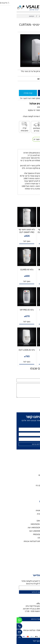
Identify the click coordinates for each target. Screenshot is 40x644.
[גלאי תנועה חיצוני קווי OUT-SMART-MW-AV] (30, 226)
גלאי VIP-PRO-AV (10, 310)
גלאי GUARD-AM (30, 310)
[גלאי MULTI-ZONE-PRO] (30, 265)
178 (25, 79)
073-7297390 (29, 606)
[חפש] (35, 7)
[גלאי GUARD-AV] (10, 265)
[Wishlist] (5, 7)
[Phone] (3, 627)
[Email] (3, 633)
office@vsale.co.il (27, 603)
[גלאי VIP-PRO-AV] (10, 305)
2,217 (31, 276)
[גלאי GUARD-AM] (30, 305)
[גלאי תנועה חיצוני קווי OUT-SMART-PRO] (10, 226)
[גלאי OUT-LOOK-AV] (10, 346)
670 (11, 316)
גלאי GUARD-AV (10, 270)
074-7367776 (14, 606)
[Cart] (2, 7)
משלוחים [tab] (34, 147)
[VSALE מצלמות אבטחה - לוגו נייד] (20, 8)
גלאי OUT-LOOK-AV (10, 350)
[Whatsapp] (3, 621)
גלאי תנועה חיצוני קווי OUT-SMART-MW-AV (30, 231)
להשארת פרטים (20, 619)
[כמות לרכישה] (37, 85)
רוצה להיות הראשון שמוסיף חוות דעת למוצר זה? (21, 98)
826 (11, 236)
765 (11, 356)
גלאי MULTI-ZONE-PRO (30, 271)
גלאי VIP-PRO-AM (30, 350)
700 (31, 316)
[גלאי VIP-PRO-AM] (30, 346)
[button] (30, 241)
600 (11, 276)
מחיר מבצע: (32, 79)
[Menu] (38, 7)
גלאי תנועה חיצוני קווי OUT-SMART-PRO (10, 231)
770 (31, 236)
